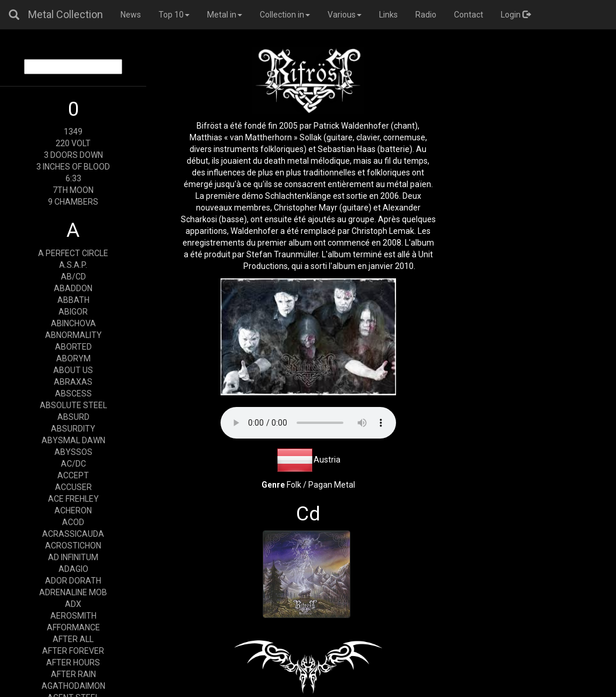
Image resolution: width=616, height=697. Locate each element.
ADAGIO (73, 569)
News (131, 15)
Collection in (285, 15)
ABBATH (73, 300)
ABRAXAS (73, 382)
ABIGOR (73, 312)
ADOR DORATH (73, 581)
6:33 (73, 178)
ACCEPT (73, 475)
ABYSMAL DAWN (73, 440)
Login (516, 15)
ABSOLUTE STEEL (73, 405)
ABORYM (73, 358)
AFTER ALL (73, 639)
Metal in (225, 15)
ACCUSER (73, 487)
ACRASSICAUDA (73, 534)
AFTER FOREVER (73, 651)
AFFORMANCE (73, 627)
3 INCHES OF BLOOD (73, 167)
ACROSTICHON (73, 546)
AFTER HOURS (73, 663)
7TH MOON (73, 190)
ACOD (73, 522)
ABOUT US (73, 370)
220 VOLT (73, 143)
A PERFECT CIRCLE (73, 253)
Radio (426, 15)
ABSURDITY (73, 429)
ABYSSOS (73, 452)
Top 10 (174, 15)
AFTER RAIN (73, 674)
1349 (73, 132)
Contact (469, 15)
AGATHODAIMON (73, 686)
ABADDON (73, 288)
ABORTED (73, 347)
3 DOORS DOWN (73, 155)
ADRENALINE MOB (73, 592)
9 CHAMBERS (73, 202)
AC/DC (73, 464)
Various (345, 15)
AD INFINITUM (73, 557)
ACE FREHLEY (73, 499)
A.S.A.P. (73, 265)
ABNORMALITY (73, 335)
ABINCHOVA (73, 323)
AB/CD (73, 277)
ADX (73, 604)
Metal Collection (66, 14)
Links (388, 15)
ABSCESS (73, 394)
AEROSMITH (73, 616)
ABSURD (73, 417)
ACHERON (73, 510)
